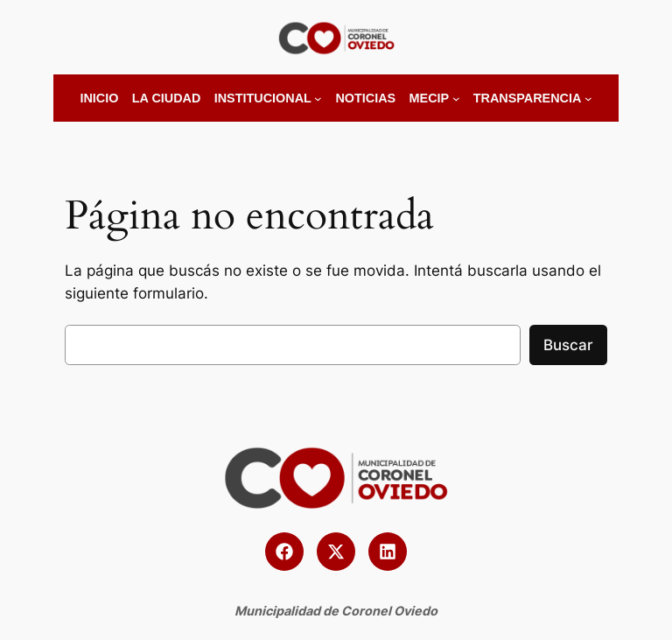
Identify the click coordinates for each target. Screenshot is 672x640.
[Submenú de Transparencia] (588, 98)
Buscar (568, 345)
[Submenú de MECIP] (456, 98)
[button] (284, 552)
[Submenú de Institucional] (318, 98)
